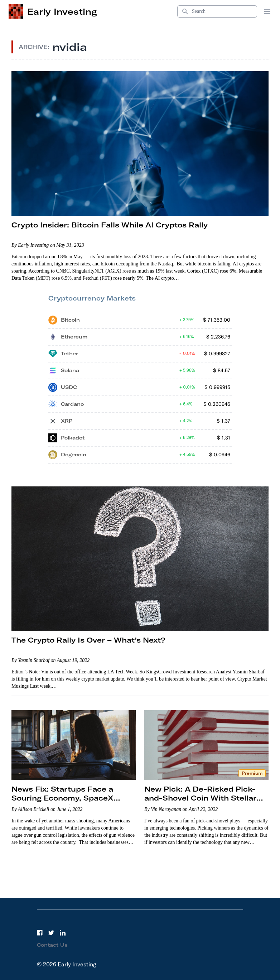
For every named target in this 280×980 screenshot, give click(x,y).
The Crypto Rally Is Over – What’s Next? (88, 640)
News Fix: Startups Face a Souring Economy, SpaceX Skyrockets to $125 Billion (62, 798)
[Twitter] (51, 933)
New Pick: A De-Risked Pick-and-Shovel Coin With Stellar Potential (200, 798)
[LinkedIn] (63, 933)
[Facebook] (40, 933)
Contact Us (52, 945)
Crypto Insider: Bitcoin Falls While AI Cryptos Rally (110, 225)
